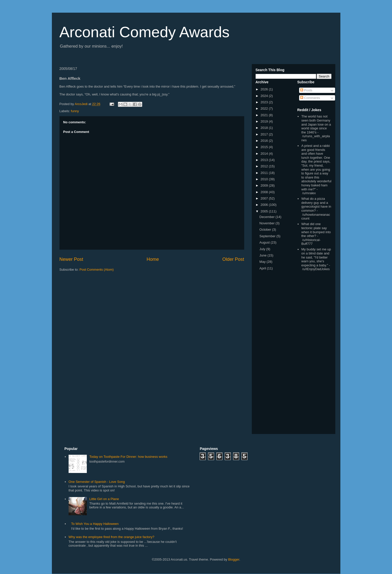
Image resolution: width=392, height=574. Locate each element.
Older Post (233, 259)
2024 (265, 96)
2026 (265, 89)
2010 (265, 179)
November (267, 223)
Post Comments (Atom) (97, 270)
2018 (265, 128)
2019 (265, 121)
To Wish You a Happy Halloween (95, 524)
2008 (265, 192)
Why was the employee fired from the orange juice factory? (111, 537)
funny (75, 111)
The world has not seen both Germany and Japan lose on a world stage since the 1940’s (316, 124)
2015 (265, 147)
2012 (265, 166)
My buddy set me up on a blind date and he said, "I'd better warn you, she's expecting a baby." (316, 257)
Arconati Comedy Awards (145, 32)
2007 (265, 198)
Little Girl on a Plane (104, 499)
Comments (310, 98)
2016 (265, 141)
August (265, 242)
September (268, 236)
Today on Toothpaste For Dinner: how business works (128, 457)
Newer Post (71, 259)
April (263, 268)
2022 (265, 108)
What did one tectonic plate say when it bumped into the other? (316, 230)
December (267, 217)
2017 (265, 134)
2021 (265, 115)
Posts (306, 90)
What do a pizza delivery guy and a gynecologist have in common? (316, 205)
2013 (265, 160)
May (263, 262)
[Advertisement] (313, 353)
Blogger (234, 559)
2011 (265, 173)
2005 (265, 211)
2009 (265, 185)
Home (153, 259)
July (263, 249)
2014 (265, 154)
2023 (265, 102)
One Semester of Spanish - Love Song (97, 482)
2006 (265, 205)
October (266, 230)
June (263, 255)
